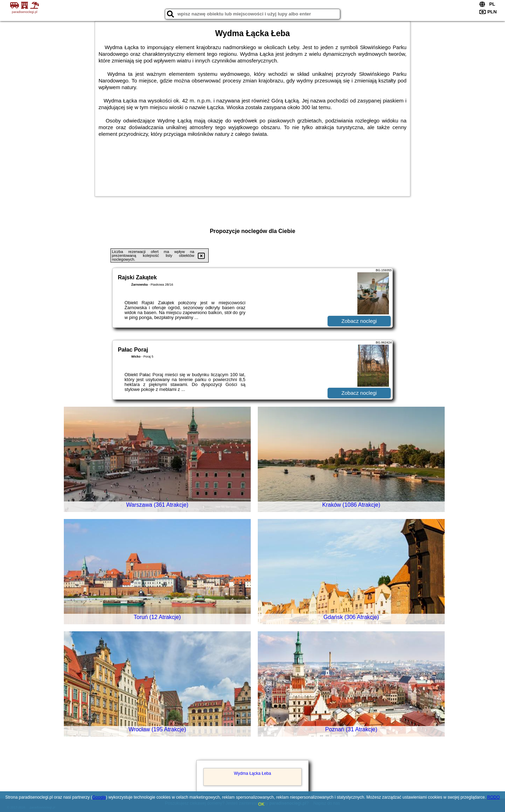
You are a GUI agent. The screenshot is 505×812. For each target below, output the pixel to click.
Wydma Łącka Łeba (252, 773)
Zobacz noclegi (359, 321)
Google (99, 797)
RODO (493, 797)
